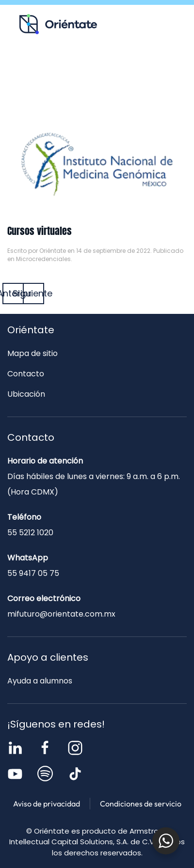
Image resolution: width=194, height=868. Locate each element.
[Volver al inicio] (58, 24)
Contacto (97, 87)
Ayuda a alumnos (40, 681)
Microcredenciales (43, 259)
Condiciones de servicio (141, 804)
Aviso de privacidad (47, 804)
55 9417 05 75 (33, 573)
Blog (134, 66)
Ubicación (26, 394)
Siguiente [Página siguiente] (33, 293)
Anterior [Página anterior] (13, 293)
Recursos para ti (60, 66)
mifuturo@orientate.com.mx (61, 614)
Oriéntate (53, 251)
